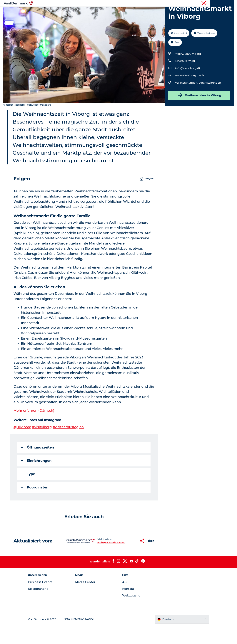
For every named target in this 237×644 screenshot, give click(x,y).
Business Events (43, 600)
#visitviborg (42, 445)
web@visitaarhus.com (99, 560)
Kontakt (128, 606)
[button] (125, 558)
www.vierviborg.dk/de (189, 93)
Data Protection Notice (82, 637)
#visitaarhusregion (69, 445)
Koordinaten (35, 505)
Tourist (200, 4)
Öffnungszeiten (38, 465)
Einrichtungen (36, 478)
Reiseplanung (160, 12)
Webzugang (131, 613)
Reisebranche (215, 4)
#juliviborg (23, 445)
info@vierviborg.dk (188, 86)
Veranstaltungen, (187, 100)
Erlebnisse (115, 12)
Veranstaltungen (210, 100)
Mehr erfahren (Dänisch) (34, 428)
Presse (230, 4)
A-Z (125, 600)
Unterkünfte (136, 12)
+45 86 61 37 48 (185, 79)
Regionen (95, 12)
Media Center (87, 600)
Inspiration (75, 12)
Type (28, 492)
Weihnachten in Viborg (199, 113)
